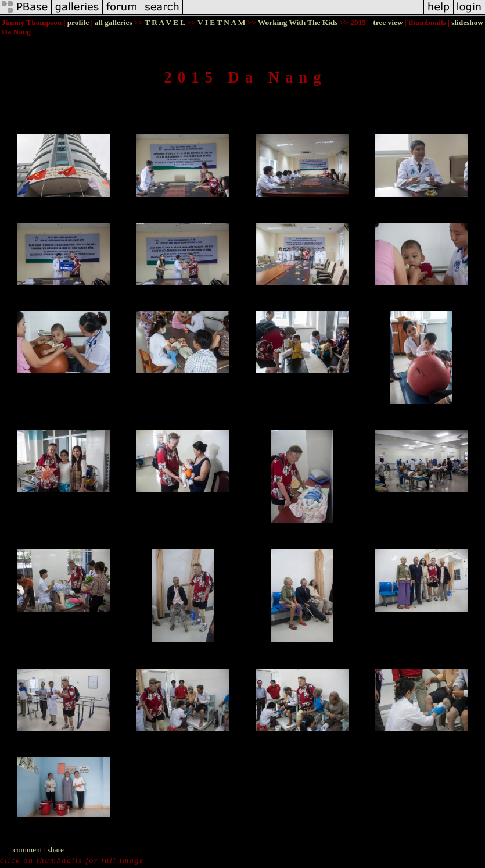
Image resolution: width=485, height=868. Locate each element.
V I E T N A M (221, 22)
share (56, 850)
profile (78, 22)
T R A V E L (165, 22)
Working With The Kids (298, 22)
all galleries (114, 22)
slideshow (467, 22)
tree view (388, 22)
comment (28, 850)
